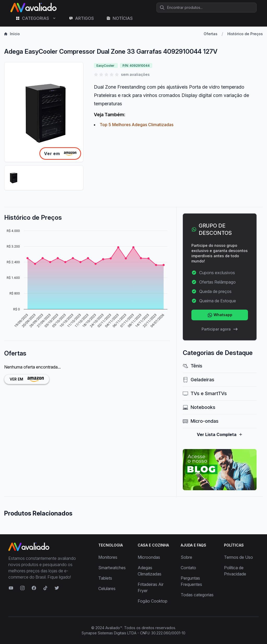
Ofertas (211, 34)
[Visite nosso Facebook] (34, 588)
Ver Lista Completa (220, 434)
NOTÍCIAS (120, 18)
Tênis (193, 366)
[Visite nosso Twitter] (57, 588)
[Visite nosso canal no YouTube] (11, 588)
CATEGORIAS (36, 18)
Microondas (149, 557)
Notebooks (199, 407)
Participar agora (220, 329)
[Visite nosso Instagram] (22, 588)
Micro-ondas (201, 421)
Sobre (186, 557)
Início (12, 34)
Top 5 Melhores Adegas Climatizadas (136, 125)
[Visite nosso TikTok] (45, 588)
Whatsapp (220, 315)
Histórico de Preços (245, 34)
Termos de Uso (238, 557)
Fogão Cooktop (153, 601)
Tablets (105, 578)
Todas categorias (197, 595)
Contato (188, 568)
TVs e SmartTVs (205, 393)
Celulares (107, 588)
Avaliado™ (114, 628)
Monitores (108, 557)
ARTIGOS (81, 18)
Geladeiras (199, 380)
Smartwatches (112, 568)
